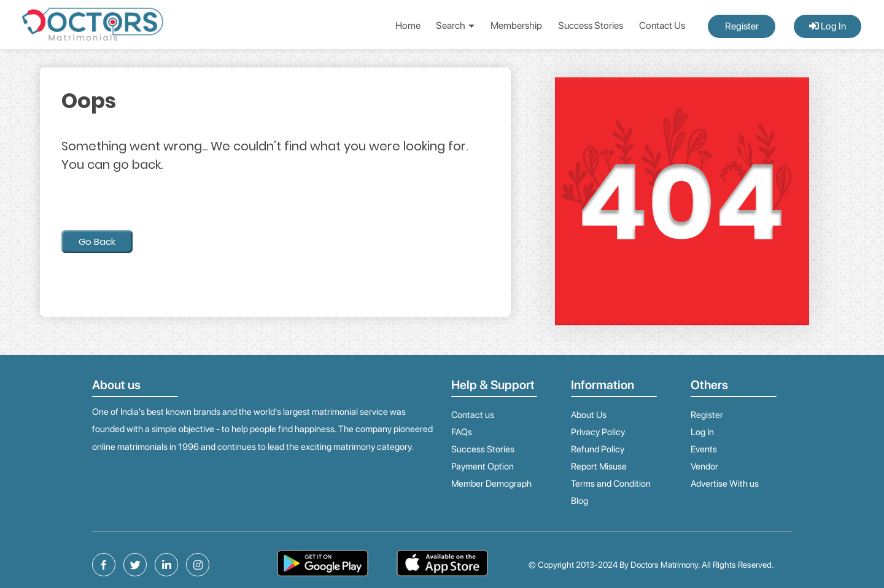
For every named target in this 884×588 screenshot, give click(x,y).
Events (704, 449)
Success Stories (591, 25)
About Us (589, 415)
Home (408, 25)
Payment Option (483, 466)
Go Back (97, 242)
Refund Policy (598, 449)
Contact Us (662, 25)
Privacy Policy (598, 432)
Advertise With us (725, 484)
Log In (828, 26)
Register (742, 26)
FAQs (462, 432)
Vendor (704, 466)
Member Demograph (491, 484)
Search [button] (455, 25)
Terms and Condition (611, 484)
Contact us (473, 415)
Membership (516, 25)
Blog (580, 501)
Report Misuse (599, 466)
